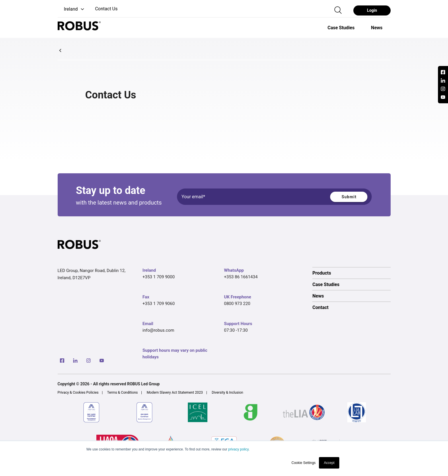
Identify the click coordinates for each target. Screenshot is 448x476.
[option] (341, 28)
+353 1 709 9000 (159, 277)
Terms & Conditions (123, 393)
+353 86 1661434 (241, 277)
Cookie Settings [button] (303, 463)
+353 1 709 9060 (159, 304)
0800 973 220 (237, 304)
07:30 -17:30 (236, 330)
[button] (72, 9)
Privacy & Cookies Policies (78, 393)
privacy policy (238, 449)
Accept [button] (329, 463)
